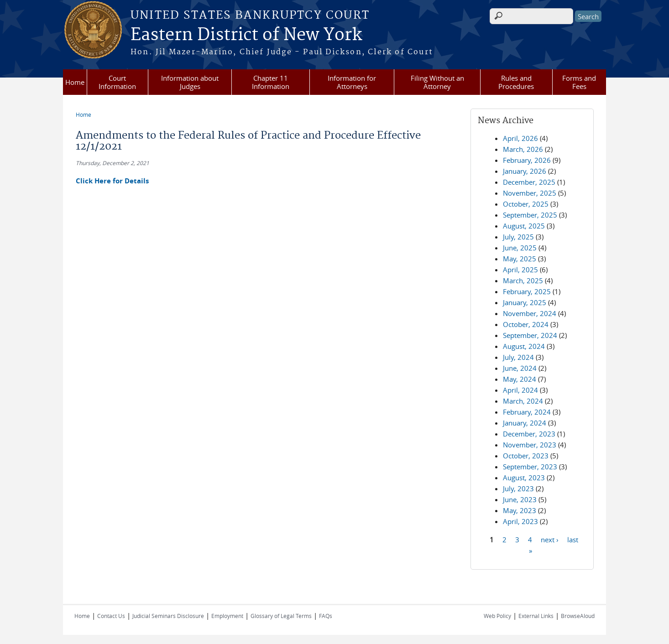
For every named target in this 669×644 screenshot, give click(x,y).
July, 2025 (518, 237)
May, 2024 (520, 379)
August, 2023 (524, 478)
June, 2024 (520, 368)
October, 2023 (526, 456)
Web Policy (497, 616)
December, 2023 (529, 434)
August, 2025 (524, 226)
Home (75, 82)
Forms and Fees (579, 82)
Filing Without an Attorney (437, 82)
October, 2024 (526, 324)
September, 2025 (530, 215)
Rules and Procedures (516, 82)
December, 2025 (529, 182)
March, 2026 (523, 149)
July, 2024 (518, 357)
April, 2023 (520, 521)
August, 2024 (524, 346)
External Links (536, 616)
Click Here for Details (112, 181)
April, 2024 (520, 390)
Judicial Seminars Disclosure (168, 616)
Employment (227, 616)
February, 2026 (527, 160)
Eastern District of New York (246, 35)
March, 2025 (523, 280)
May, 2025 (520, 259)
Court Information (117, 82)
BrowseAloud (578, 616)
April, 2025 (520, 270)
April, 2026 (520, 138)
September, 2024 (530, 335)
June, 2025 (520, 248)
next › (550, 539)
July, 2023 (518, 488)
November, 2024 (530, 313)
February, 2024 (527, 412)
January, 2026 (525, 171)
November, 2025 (530, 193)
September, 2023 (530, 467)
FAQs (326, 616)
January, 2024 (525, 423)
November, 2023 (530, 445)
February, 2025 (527, 291)
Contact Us (111, 616)
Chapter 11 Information (271, 82)
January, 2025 (525, 302)
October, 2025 (526, 204)
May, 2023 (520, 510)
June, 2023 (520, 499)
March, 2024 (523, 401)
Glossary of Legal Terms (281, 616)
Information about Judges (190, 82)
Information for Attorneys (352, 82)
